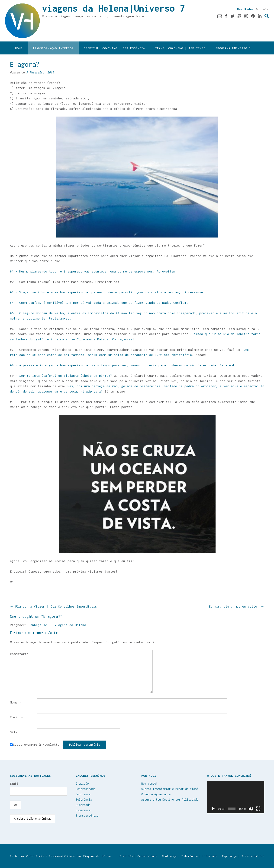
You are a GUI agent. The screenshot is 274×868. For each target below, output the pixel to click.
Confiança (83, 794)
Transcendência (87, 816)
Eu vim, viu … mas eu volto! (237, 606)
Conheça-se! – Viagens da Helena (57, 625)
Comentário (19, 654)
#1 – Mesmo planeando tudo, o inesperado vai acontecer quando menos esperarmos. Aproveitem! (93, 271)
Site (14, 732)
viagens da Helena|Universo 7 (113, 8)
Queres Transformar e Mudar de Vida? (170, 789)
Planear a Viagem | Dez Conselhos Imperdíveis (53, 606)
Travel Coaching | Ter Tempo (180, 48)
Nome (16, 702)
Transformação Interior (53, 48)
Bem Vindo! (149, 784)
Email (16, 717)
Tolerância (84, 800)
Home (19, 48)
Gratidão (82, 784)
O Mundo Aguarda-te (156, 794)
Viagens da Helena (97, 856)
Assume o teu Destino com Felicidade (170, 800)
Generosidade (85, 789)
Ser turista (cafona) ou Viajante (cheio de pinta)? (65, 376)
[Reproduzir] (213, 809)
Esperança (83, 810)
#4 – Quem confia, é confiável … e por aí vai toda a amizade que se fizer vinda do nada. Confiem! (99, 303)
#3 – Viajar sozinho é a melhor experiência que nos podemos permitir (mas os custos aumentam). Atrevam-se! (107, 292)
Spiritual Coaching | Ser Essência (114, 48)
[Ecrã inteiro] (258, 809)
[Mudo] (251, 809)
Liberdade (83, 805)
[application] (236, 797)
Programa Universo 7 (233, 48)
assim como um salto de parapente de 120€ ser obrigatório (140, 355)
